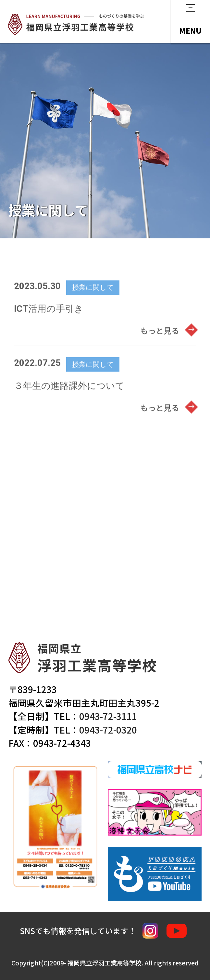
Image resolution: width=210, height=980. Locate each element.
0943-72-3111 (108, 716)
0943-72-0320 (108, 730)
